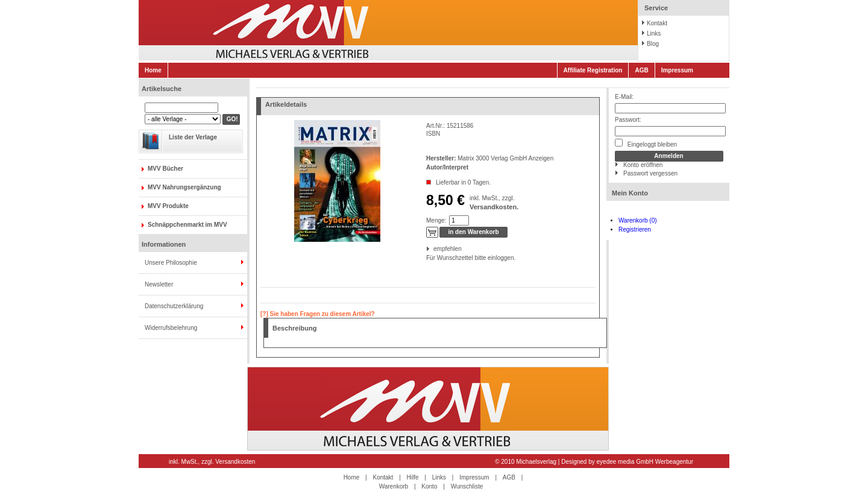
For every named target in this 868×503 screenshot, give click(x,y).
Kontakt (657, 23)
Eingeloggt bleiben (646, 143)
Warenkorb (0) (638, 220)
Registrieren (635, 229)
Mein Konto (630, 193)
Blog (653, 44)
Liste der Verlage (193, 137)
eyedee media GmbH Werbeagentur (645, 462)
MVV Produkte (168, 206)
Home (153, 70)
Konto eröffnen (643, 165)
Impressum (677, 70)
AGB (641, 70)
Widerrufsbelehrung (171, 328)
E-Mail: (624, 97)
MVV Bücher (165, 169)
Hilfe (413, 477)
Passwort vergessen (650, 173)
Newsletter (159, 284)
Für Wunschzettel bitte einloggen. (427, 258)
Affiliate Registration (593, 70)
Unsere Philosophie (171, 263)
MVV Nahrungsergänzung (184, 187)
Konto (429, 486)
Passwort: (628, 120)
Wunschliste (467, 486)
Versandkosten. (494, 207)
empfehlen (434, 249)
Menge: (436, 220)
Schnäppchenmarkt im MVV (187, 225)
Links (654, 33)
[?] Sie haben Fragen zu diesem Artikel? (318, 314)
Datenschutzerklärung (174, 306)
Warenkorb (394, 486)
